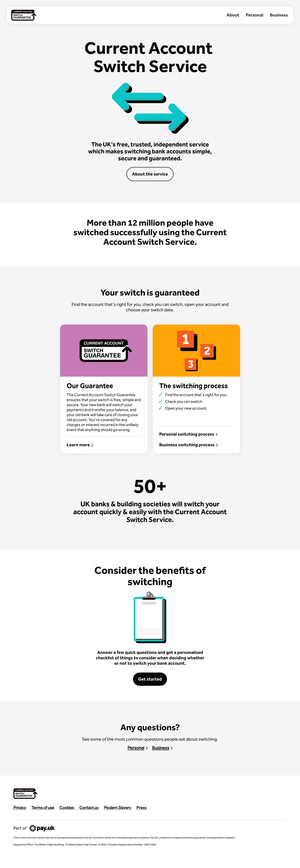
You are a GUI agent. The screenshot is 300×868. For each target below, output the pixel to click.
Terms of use (43, 808)
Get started (150, 679)
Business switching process (189, 445)
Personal (255, 15)
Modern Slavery (117, 808)
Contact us (89, 808)
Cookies (67, 808)
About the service (150, 174)
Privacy (20, 808)
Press (141, 808)
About (233, 15)
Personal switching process (188, 434)
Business (279, 15)
